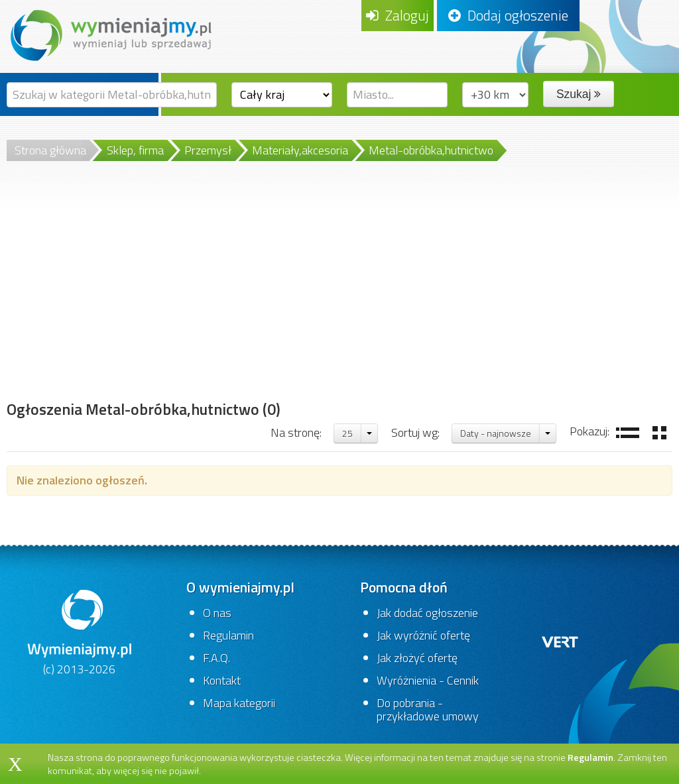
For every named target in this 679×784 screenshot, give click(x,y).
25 (347, 433)
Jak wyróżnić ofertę (423, 635)
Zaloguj (398, 15)
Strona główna (50, 150)
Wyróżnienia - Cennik (428, 680)
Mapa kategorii (239, 703)
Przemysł (208, 150)
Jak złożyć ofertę (417, 658)
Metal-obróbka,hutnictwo (431, 150)
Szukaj (579, 94)
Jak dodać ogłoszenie (427, 613)
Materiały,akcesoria (300, 150)
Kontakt (222, 680)
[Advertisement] (144, 296)
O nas (217, 613)
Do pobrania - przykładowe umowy (428, 709)
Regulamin (228, 635)
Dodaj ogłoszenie (508, 15)
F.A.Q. (216, 658)
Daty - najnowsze (496, 433)
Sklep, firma (135, 150)
